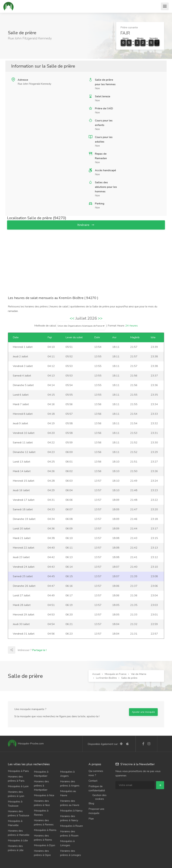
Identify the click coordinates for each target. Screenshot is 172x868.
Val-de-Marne (139, 674)
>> (100, 318)
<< (72, 318)
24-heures (132, 326)
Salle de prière (129, 678)
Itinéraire (86, 225)
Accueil (96, 674)
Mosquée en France (116, 674)
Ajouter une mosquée (143, 712)
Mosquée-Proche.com (26, 744)
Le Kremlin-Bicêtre (106, 678)
